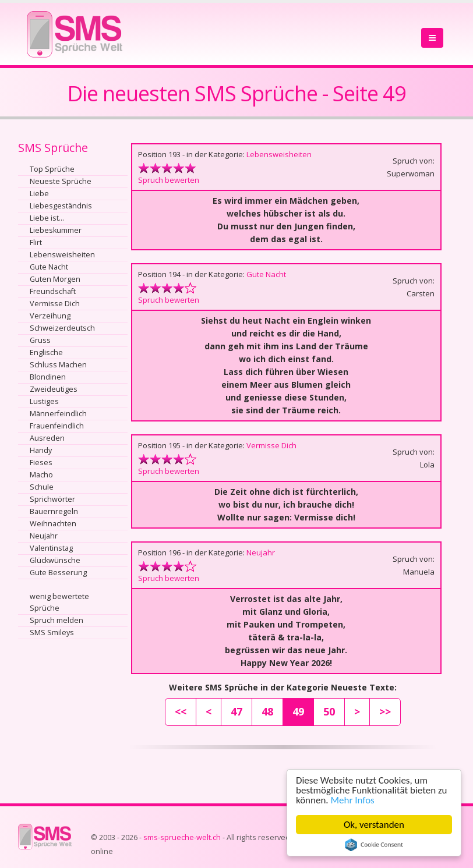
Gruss (40, 340)
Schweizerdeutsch (62, 328)
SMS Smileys (52, 633)
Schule (42, 487)
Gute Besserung (58, 573)
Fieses (41, 463)
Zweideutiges (54, 389)
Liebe (39, 194)
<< (181, 711)
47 (236, 711)
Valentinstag (51, 548)
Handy (41, 450)
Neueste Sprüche (61, 181)
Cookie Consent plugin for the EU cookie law (374, 845)
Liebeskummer (56, 230)
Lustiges (44, 401)
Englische (46, 352)
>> (385, 711)
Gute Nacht (49, 267)
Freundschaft (53, 291)
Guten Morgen (55, 279)
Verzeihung (50, 316)
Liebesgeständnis (61, 206)
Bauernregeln (54, 511)
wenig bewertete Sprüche (59, 602)
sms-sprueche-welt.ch (182, 837)
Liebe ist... (47, 218)
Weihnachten (53, 524)
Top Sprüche (52, 169)
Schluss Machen (58, 365)
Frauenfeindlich (57, 426)
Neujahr (44, 536)
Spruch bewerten (169, 180)
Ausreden (47, 438)
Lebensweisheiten (62, 255)
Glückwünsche (55, 560)
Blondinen (48, 377)
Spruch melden (57, 620)
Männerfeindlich (58, 414)
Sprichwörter (52, 499)
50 (329, 711)
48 (267, 711)
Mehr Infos (353, 800)
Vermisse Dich (55, 304)
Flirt (36, 242)
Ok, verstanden (374, 825)
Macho (41, 475)
